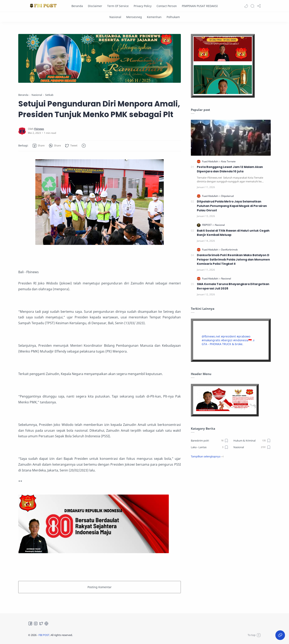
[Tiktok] (46, 624)
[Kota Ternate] (228, 161)
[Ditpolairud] (227, 196)
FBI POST (44, 635)
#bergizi (227, 340)
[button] (246, 6)
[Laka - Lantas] (210, 447)
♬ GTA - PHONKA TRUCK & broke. (228, 342)
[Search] (252, 6)
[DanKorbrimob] (229, 250)
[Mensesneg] (134, 17)
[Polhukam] (173, 17)
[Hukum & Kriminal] (252, 441)
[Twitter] (41, 624)
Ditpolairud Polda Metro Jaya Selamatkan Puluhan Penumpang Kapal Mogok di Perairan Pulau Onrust (232, 206)
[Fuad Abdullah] (210, 161)
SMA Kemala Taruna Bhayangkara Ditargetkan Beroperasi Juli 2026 (233, 286)
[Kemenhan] (154, 17)
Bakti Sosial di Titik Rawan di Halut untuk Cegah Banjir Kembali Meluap (233, 233)
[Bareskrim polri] (210, 441)
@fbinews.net (211, 336)
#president (228, 336)
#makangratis (211, 340)
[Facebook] (30, 624)
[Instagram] (36, 624)
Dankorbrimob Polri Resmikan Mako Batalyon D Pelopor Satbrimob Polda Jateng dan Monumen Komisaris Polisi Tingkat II (233, 259)
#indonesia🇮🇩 (242, 340)
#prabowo (243, 336)
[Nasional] (115, 17)
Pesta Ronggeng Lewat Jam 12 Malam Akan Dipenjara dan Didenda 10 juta (230, 169)
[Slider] (100, 58)
